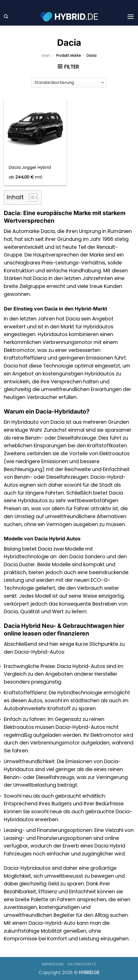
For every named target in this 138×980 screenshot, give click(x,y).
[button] (6, 16)
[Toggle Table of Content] (31, 197)
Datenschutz (82, 964)
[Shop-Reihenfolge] (69, 83)
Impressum (53, 964)
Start (46, 56)
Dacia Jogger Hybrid (30, 167)
